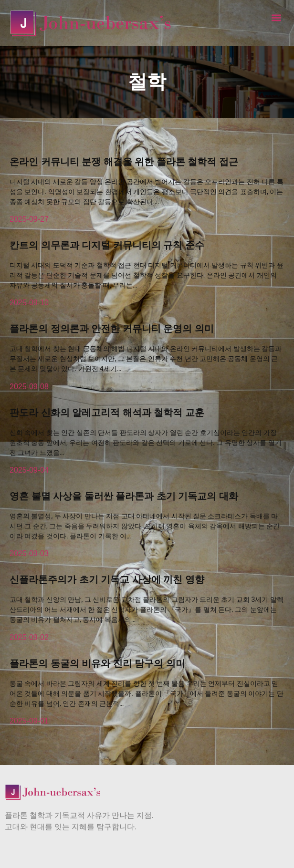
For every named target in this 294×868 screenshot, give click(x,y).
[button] (277, 17)
